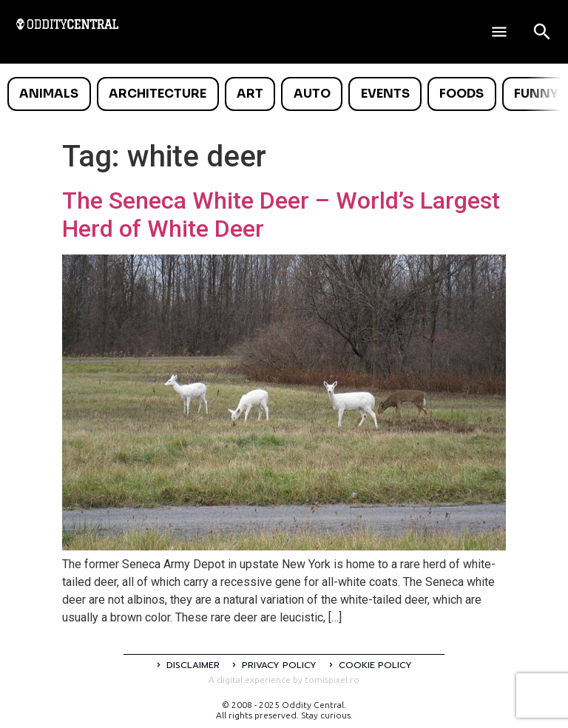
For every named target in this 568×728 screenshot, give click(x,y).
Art (250, 94)
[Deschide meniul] (499, 32)
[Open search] (542, 32)
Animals (49, 94)
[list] (284, 94)
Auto (312, 94)
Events (385, 94)
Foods (461, 94)
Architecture (158, 94)
